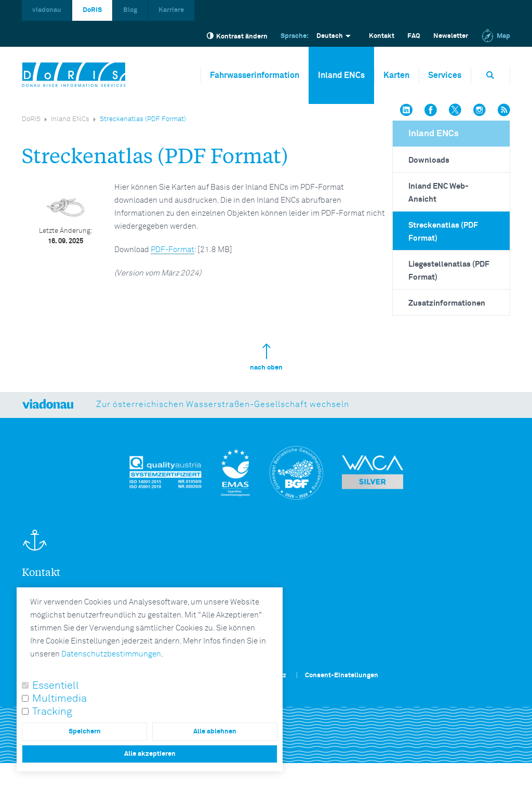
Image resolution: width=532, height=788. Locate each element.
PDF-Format (172, 250)
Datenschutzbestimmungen (111, 654)
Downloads (429, 160)
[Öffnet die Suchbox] (490, 75)
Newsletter (451, 36)
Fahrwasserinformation (255, 75)
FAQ (414, 36)
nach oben (266, 357)
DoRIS (92, 10)
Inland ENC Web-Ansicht (438, 193)
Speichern (85, 732)
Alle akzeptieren (150, 754)
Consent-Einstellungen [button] (342, 675)
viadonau (47, 10)
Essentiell (56, 686)
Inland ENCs (341, 75)
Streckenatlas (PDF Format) (443, 232)
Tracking (52, 712)
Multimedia (59, 699)
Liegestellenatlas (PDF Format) (449, 271)
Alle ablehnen (215, 732)
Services (445, 75)
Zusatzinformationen (447, 303)
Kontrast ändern (237, 36)
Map (496, 36)
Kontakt (382, 36)
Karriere (171, 10)
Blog (130, 10)
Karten (396, 75)
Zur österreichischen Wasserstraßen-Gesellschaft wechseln (223, 404)
